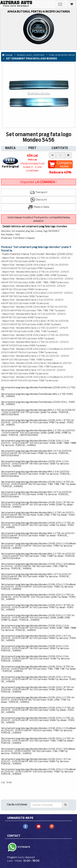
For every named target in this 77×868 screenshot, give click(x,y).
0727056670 (24, 847)
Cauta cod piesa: (17, 804)
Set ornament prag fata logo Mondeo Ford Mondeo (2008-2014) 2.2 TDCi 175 (38, 389)
